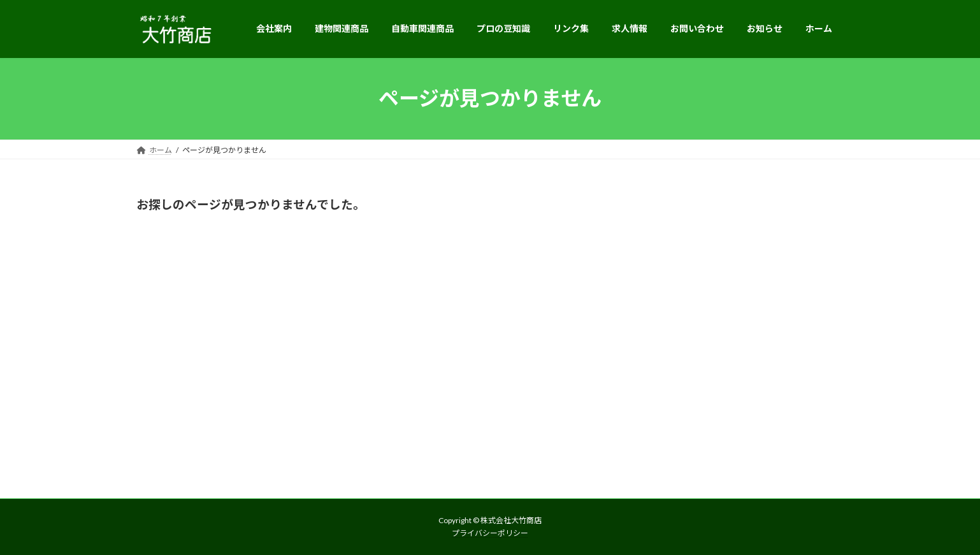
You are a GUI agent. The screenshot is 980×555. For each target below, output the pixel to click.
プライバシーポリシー (490, 533)
